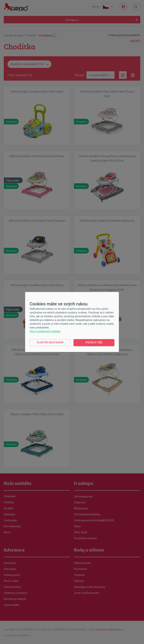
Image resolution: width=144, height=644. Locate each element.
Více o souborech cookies (45, 331)
